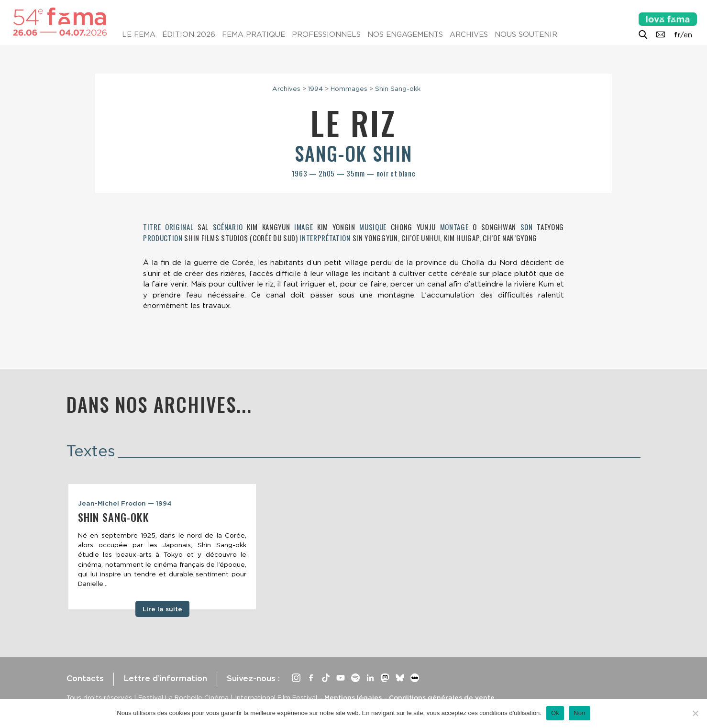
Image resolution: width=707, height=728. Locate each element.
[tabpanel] (162, 547)
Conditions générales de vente (442, 697)
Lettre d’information (165, 678)
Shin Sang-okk (398, 88)
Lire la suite (162, 609)
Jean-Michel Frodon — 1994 (125, 503)
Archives (469, 34)
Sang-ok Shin (353, 153)
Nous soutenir (526, 34)
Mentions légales (353, 697)
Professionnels (326, 34)
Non (580, 713)
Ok (555, 713)
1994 (315, 88)
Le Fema (139, 34)
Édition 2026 (189, 34)
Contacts (85, 678)
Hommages (349, 88)
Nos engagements (405, 34)
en (688, 35)
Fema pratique (254, 34)
